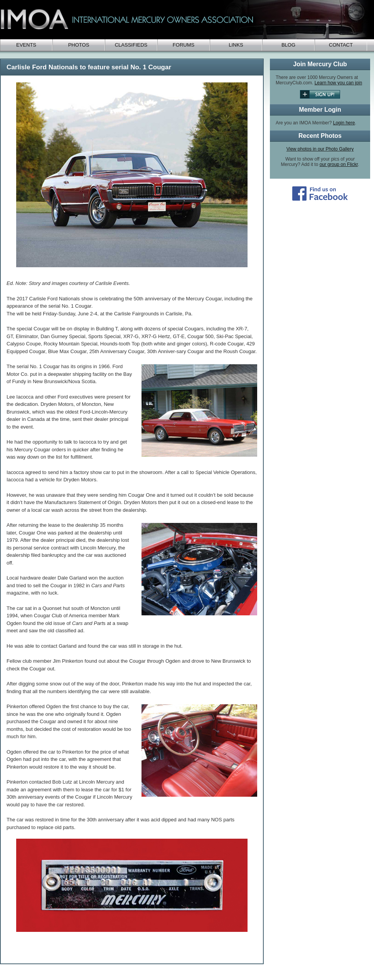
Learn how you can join (338, 83)
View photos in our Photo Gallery (320, 149)
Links (236, 45)
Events (26, 45)
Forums (184, 45)
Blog (288, 45)
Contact (341, 45)
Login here (344, 123)
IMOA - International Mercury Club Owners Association (185, 20)
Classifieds (131, 45)
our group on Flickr (339, 164)
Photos (79, 45)
